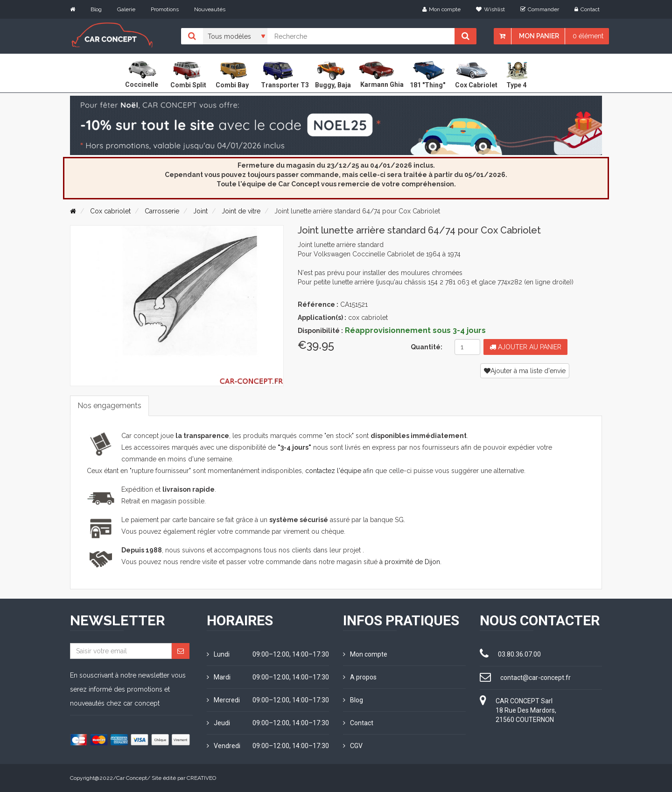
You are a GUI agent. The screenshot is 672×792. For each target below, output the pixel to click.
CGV (353, 746)
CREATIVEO (201, 778)
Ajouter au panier (525, 347)
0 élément (588, 36)
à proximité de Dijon (410, 562)
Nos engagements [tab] (109, 406)
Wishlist (490, 9)
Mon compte (441, 9)
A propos (360, 677)
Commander (540, 9)
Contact (587, 9)
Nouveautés (210, 9)
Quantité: (427, 347)
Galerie (126, 9)
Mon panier (539, 36)
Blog (96, 9)
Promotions (165, 9)
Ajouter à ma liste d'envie (525, 371)
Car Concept (132, 778)
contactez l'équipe (333, 471)
